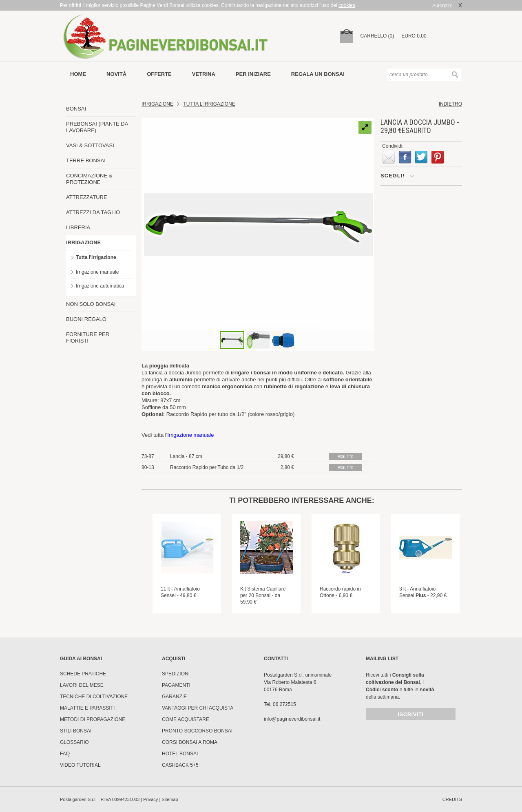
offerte (159, 74)
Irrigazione (157, 104)
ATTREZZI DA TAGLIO (93, 212)
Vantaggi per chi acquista (198, 708)
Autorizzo (442, 6)
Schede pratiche (83, 674)
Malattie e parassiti (87, 708)
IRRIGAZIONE (83, 242)
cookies (347, 5)
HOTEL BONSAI (180, 754)
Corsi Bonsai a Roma (190, 742)
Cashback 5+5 (180, 765)
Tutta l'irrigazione (96, 257)
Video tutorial (80, 765)
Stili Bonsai (76, 731)
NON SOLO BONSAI (91, 304)
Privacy (150, 799)
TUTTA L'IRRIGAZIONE (209, 104)
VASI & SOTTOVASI (90, 145)
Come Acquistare (186, 719)
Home (78, 74)
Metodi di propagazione (93, 719)
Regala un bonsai (318, 74)
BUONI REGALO (86, 319)
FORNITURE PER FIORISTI (88, 337)
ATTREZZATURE (87, 197)
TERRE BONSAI (86, 160)
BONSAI (76, 109)
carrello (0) (377, 36)
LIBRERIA (78, 227)
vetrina (204, 74)
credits (452, 799)
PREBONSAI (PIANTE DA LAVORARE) (97, 127)
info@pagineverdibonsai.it (292, 719)
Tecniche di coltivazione (94, 697)
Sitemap (170, 799)
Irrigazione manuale (97, 272)
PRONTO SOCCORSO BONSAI (197, 731)
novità (116, 74)
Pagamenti (176, 685)
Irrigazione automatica (100, 286)
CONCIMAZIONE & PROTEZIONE (89, 179)
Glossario (74, 742)
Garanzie (174, 697)
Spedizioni (176, 674)
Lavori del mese (82, 685)
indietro (450, 104)
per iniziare (253, 74)
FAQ (65, 754)
